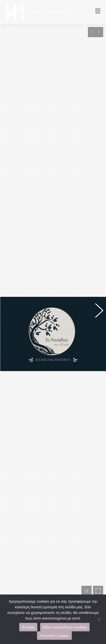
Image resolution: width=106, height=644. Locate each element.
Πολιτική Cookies (54, 636)
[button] (96, 241)
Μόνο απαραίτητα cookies (65, 627)
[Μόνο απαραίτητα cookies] (99, 619)
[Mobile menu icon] (98, 12)
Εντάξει (28, 627)
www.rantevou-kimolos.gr (37, 485)
